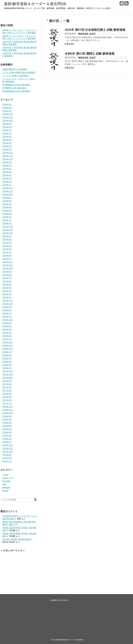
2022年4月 (7, 252)
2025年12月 (8, 114)
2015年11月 (8, 448)
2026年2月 (7, 108)
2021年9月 (7, 272)
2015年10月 (8, 452)
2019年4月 (7, 330)
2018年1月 (7, 368)
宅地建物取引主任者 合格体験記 (16, 85)
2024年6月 (7, 169)
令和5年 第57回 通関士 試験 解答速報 (90, 54)
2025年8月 (7, 127)
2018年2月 (7, 365)
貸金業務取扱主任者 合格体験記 (16, 91)
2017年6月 (7, 391)
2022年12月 (8, 227)
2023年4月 (7, 214)
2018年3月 (7, 362)
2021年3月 (7, 291)
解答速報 (84, 34)
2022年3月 (7, 256)
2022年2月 (7, 259)
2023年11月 (8, 191)
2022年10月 (8, 233)
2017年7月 (7, 387)
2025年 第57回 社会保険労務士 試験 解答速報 (95, 30)
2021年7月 (7, 278)
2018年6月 (7, 355)
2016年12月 (8, 407)
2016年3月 (7, 436)
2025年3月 (7, 143)
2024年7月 (7, 166)
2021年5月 (7, 285)
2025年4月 (7, 140)
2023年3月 (7, 217)
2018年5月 (7, 358)
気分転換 (6, 481)
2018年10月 (8, 349)
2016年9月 (7, 416)
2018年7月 (7, 352)
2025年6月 (7, 133)
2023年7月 (7, 204)
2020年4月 (7, 307)
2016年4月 (7, 432)
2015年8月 (7, 458)
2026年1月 (7, 111)
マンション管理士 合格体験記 (15, 76)
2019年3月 (7, 333)
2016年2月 (7, 439)
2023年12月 (8, 188)
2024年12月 (8, 153)
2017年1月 (7, 403)
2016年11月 (8, 410)
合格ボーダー (8, 478)
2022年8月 (7, 240)
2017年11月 (8, 375)
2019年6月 (7, 323)
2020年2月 (7, 313)
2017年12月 (8, 371)
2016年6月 (7, 426)
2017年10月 (8, 378)
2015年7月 (7, 461)
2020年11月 (8, 304)
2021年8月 (7, 275)
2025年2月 (7, 146)
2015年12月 (8, 445)
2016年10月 (8, 413)
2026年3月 (7, 105)
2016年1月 (7, 442)
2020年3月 (7, 310)
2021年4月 (7, 288)
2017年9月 (7, 381)
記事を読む (70, 44)
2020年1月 (7, 317)
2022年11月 (8, 230)
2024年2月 (7, 182)
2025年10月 (8, 121)
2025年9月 (7, 124)
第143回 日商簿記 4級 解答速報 (16, 539)
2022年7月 (7, 243)
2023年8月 (7, 201)
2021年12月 (8, 262)
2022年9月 (7, 236)
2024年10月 (8, 159)
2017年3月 (7, 397)
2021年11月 (8, 265)
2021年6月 (7, 281)
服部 (11, 525)
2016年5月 (7, 429)
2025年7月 (7, 130)
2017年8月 (7, 384)
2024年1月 (7, 185)
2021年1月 (7, 297)
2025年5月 (7, 137)
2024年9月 (7, 162)
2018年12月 (8, 342)
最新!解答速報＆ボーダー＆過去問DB (35, 4)
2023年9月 (7, 198)
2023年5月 (7, 211)
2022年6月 (7, 246)
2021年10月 (8, 268)
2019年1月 (7, 339)
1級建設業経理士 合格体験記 (15, 69)
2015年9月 (7, 455)
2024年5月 (7, 172)
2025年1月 (7, 150)
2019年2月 (7, 336)
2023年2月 (7, 220)
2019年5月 (7, 326)
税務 (4, 484)
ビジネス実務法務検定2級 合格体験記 (19, 73)
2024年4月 (7, 175)
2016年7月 (7, 423)
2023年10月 (8, 195)
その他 (5, 475)
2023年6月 (7, 207)
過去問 (92, 34)
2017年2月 (7, 400)
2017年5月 (7, 394)
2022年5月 (7, 249)
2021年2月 (7, 294)
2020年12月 (8, 301)
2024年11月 (8, 156)
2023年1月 (7, 223)
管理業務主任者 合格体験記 (14, 88)
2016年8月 (7, 420)
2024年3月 (7, 178)
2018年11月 (8, 346)
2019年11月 (8, 320)
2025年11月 (8, 117)
